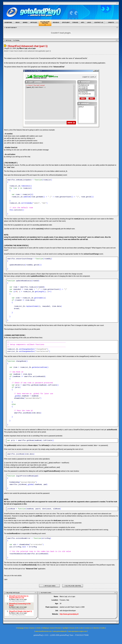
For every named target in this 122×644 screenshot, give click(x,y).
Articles (38, 628)
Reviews (58, 628)
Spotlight (65, 628)
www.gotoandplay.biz (60, 631)
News (27, 628)
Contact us (88, 628)
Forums (72, 628)
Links (82, 628)
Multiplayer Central (48, 628)
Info (77, 628)
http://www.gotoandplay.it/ (69, 614)
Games (32, 628)
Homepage (20, 628)
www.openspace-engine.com (77, 631)
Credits (103, 628)
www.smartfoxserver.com (43, 631)
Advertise (96, 628)
